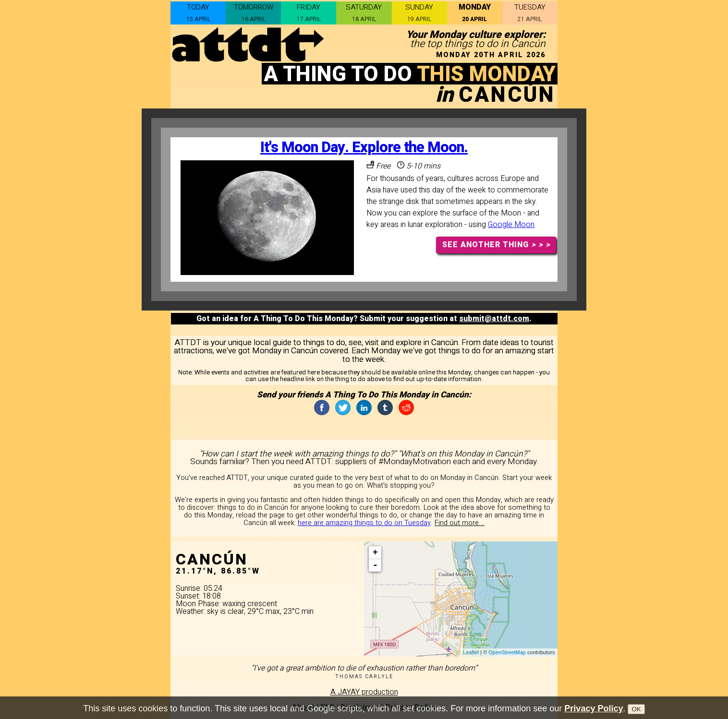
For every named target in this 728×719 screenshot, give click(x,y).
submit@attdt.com (494, 319)
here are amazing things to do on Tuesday (364, 523)
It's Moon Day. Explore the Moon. (364, 148)
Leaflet (471, 652)
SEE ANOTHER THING (496, 245)
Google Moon (511, 225)
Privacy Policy (594, 711)
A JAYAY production (364, 692)
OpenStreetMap (507, 652)
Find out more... (460, 523)
